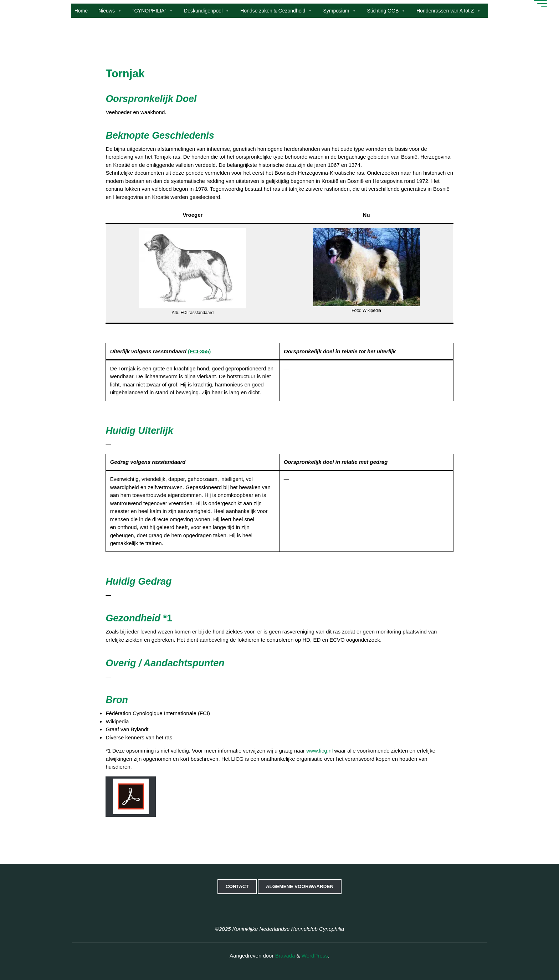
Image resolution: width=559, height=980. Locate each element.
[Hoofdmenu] (539, 4)
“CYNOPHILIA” (153, 11)
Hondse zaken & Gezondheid (276, 11)
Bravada (284, 956)
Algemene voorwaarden (300, 886)
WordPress (315, 956)
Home (81, 11)
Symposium (340, 11)
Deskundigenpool (207, 11)
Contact (237, 886)
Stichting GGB (387, 11)
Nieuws (110, 11)
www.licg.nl (319, 751)
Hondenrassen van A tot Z (449, 11)
